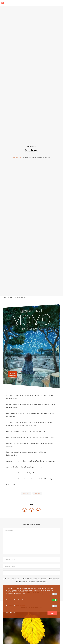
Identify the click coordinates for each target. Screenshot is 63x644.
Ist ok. (52, 613)
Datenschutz (10, 612)
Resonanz (26, 493)
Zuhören (37, 493)
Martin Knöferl (17, 161)
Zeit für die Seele (31, 146)
